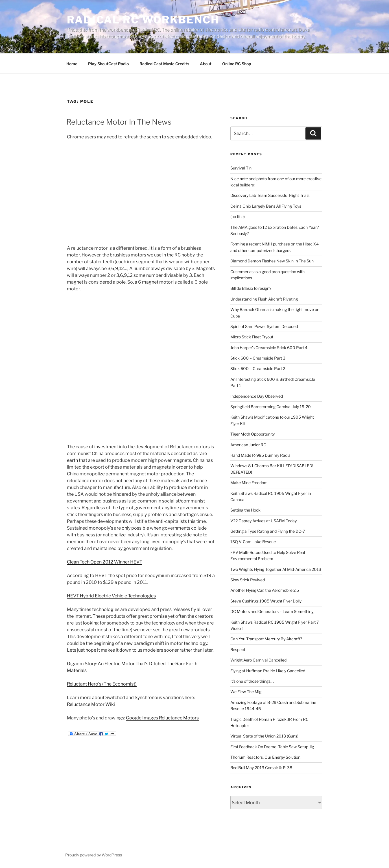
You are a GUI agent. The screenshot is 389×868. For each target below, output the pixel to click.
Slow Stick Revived (248, 580)
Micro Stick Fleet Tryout (252, 337)
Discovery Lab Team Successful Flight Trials (270, 195)
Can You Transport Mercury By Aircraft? (266, 639)
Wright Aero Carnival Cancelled (258, 660)
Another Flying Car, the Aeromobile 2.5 (265, 590)
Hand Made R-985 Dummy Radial (261, 455)
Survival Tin (241, 168)
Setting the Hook (245, 510)
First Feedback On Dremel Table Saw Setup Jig (272, 747)
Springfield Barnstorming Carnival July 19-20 (271, 407)
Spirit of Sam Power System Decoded (264, 326)
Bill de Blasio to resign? (251, 288)
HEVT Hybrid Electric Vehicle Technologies (111, 596)
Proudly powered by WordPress (94, 855)
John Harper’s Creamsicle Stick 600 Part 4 (269, 348)
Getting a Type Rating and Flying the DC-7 (268, 531)
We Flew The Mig (246, 692)
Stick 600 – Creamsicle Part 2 (258, 368)
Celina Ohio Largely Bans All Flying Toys (266, 206)
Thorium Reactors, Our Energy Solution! (266, 757)
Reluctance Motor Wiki (91, 704)
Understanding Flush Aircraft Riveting (264, 299)
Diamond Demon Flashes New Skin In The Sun (272, 261)
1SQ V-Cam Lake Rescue (253, 542)
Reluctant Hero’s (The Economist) (102, 684)
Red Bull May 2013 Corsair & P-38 (261, 768)
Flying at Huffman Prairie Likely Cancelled (268, 671)
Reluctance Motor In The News (119, 122)
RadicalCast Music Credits (164, 64)
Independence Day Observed (257, 396)
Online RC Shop (237, 64)
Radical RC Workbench (143, 20)
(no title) (238, 217)
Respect (238, 650)
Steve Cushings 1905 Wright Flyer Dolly (266, 601)
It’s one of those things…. (252, 681)
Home (72, 64)
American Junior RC (248, 445)
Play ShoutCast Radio (108, 64)
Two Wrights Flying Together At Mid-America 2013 (276, 569)
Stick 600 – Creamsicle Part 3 (258, 358)
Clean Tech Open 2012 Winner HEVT (105, 562)
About (206, 64)
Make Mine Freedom (249, 483)
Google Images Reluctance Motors (162, 718)
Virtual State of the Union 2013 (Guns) (264, 736)
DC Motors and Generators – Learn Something (272, 611)
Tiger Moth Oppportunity (253, 434)
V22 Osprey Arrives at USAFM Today (264, 521)
